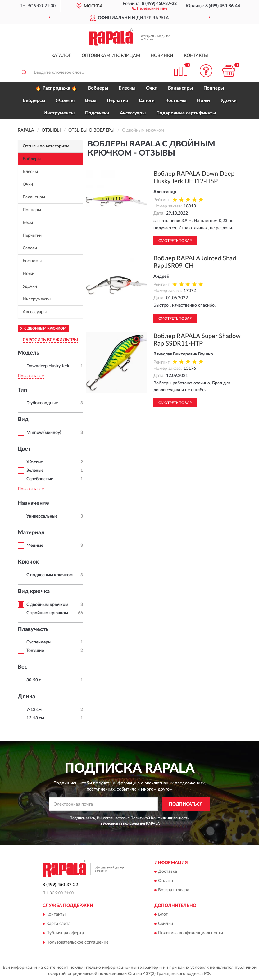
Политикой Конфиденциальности (160, 818)
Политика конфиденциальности (191, 933)
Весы (91, 101)
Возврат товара (174, 890)
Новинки (162, 56)
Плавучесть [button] (33, 629)
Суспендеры (39, 642)
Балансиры (180, 88)
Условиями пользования (124, 824)
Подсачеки (97, 113)
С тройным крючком (47, 613)
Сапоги (147, 101)
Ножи (203, 101)
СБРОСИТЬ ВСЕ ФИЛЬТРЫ (50, 340)
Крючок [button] (28, 562)
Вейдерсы (34, 101)
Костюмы (176, 101)
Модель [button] (28, 353)
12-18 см (35, 718)
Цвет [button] (24, 449)
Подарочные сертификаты (186, 113)
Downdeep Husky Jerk (48, 366)
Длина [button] (26, 697)
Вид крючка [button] (34, 592)
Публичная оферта (65, 933)
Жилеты (65, 101)
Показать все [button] (31, 376)
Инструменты (59, 113)
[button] (150, 8)
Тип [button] (22, 390)
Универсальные (42, 516)
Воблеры (98, 88)
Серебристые (40, 479)
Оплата (166, 881)
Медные (35, 546)
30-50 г (34, 680)
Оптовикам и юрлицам (111, 56)
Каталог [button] (61, 56)
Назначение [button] (33, 503)
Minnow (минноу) (44, 433)
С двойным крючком (47, 605)
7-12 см (34, 710)
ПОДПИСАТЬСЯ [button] (186, 804)
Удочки (229, 101)
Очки (152, 88)
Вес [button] (23, 667)
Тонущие (35, 651)
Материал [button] (31, 533)
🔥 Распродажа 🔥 (56, 88)
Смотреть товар (175, 241)
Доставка (168, 872)
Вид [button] (23, 420)
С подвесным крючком (50, 575)
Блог (163, 915)
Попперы (214, 88)
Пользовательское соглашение (77, 943)
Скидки (166, 924)
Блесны (127, 88)
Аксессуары (133, 113)
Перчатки (118, 101)
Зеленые (35, 471)
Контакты (196, 56)
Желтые (35, 462)
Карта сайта (58, 924)
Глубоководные (42, 403)
